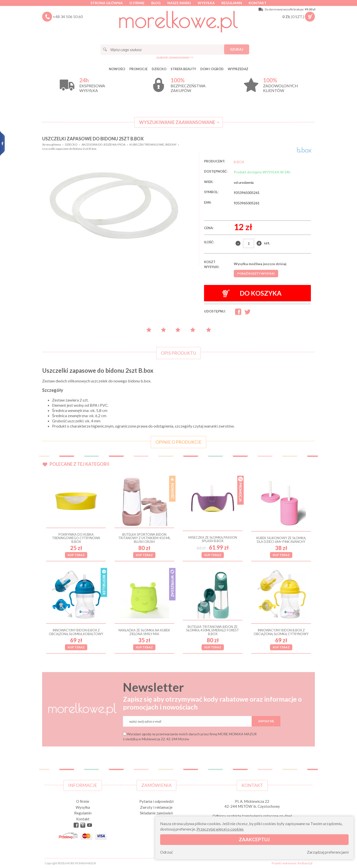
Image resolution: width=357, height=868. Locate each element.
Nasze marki (179, 3)
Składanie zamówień (156, 813)
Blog (156, 3)
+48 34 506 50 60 (68, 16)
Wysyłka (206, 3)
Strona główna (107, 3)
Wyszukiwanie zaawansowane (177, 122)
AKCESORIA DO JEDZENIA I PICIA (104, 144)
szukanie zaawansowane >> (175, 57)
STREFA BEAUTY (183, 69)
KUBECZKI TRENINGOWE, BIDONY (153, 144)
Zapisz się (266, 721)
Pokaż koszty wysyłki (256, 273)
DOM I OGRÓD (212, 69)
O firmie (137, 3)
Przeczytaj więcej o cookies (220, 829)
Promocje (138, 69)
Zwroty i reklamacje (156, 807)
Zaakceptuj (254, 839)
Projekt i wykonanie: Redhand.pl (292, 863)
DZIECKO (159, 69)
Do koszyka (252, 293)
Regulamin (232, 3)
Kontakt (258, 3)
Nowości (117, 69)
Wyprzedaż (238, 69)
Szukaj (237, 49)
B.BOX (239, 162)
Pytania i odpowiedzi (156, 801)
